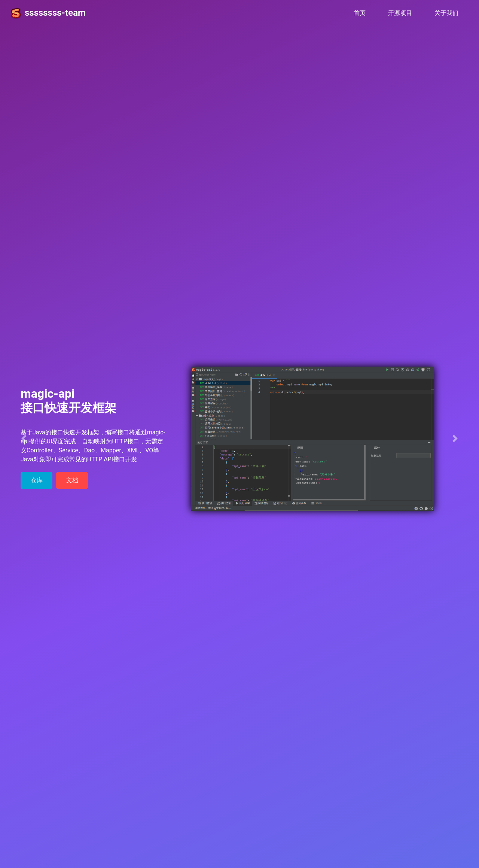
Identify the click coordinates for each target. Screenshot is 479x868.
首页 (362, 12)
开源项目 (400, 13)
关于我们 (446, 13)
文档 (72, 480)
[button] (24, 439)
